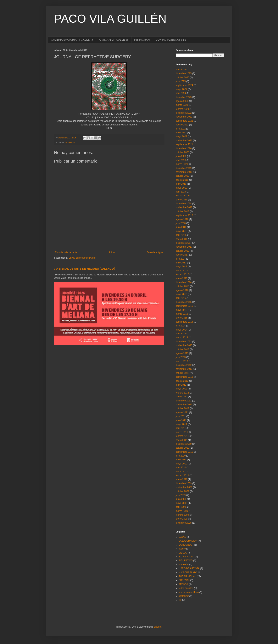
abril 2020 (181, 160)
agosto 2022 (182, 125)
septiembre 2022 (184, 121)
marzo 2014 (182, 337)
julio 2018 (181, 223)
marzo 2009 (182, 511)
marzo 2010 (182, 472)
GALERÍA (184, 565)
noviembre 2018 (184, 207)
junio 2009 (181, 499)
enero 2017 (182, 278)
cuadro (182, 549)
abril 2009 (181, 507)
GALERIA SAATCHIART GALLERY (72, 40)
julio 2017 (181, 259)
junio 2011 (181, 420)
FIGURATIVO (186, 561)
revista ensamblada (189, 592)
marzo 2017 (182, 271)
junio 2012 (181, 385)
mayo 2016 (181, 294)
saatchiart (184, 596)
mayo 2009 (181, 503)
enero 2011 (182, 440)
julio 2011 (181, 416)
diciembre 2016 (184, 282)
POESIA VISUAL (187, 576)
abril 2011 (181, 428)
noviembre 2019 (184, 172)
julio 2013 (181, 357)
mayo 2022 (181, 136)
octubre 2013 (182, 349)
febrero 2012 (182, 393)
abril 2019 (181, 192)
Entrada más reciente (66, 252)
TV (180, 600)
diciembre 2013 (184, 342)
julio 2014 (181, 326)
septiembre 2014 (184, 322)
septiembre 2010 (184, 452)
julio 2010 (181, 456)
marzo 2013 (182, 361)
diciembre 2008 (184, 523)
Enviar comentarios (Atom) (82, 258)
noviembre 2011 (184, 405)
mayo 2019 (181, 188)
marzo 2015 (182, 314)
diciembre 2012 (184, 365)
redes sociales (186, 588)
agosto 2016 (182, 290)
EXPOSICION (186, 557)
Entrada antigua (155, 252)
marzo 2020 (182, 164)
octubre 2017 (182, 251)
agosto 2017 (182, 255)
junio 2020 (181, 156)
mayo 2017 (181, 267)
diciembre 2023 (184, 97)
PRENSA (183, 584)
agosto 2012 (182, 381)
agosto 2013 (182, 353)
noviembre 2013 (184, 345)
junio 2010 (181, 460)
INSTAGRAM (142, 40)
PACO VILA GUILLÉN (110, 19)
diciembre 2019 (184, 168)
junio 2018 (181, 227)
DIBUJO (183, 553)
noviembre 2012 (184, 369)
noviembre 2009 (184, 487)
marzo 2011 (182, 432)
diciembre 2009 (184, 483)
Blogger (157, 627)
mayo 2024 (181, 89)
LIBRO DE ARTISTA (189, 568)
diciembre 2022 (184, 113)
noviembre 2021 (184, 141)
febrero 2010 (182, 475)
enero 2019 (182, 200)
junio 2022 (181, 133)
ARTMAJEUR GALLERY (114, 40)
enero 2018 (182, 239)
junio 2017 (181, 263)
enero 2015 (182, 318)
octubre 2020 (182, 152)
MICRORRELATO (188, 572)
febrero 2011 (182, 436)
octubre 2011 (182, 408)
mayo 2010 (181, 464)
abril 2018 (181, 235)
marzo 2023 (182, 105)
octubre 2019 (182, 176)
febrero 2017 (182, 274)
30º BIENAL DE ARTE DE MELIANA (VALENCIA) (85, 269)
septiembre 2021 (184, 144)
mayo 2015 (181, 310)
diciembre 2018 (184, 204)
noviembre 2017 (184, 247)
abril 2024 (181, 93)
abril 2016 (181, 298)
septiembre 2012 (184, 377)
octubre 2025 (182, 78)
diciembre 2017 (184, 243)
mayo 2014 (181, 330)
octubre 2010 (182, 448)
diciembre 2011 (184, 401)
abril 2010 (181, 468)
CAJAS (182, 537)
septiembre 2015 (184, 306)
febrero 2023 (182, 109)
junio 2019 (181, 184)
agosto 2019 (182, 180)
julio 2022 (181, 129)
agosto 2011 (182, 412)
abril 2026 (181, 70)
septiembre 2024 (184, 85)
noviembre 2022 (184, 117)
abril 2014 (181, 334)
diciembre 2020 (184, 148)
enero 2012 (182, 397)
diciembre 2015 (184, 302)
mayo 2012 (181, 389)
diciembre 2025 (184, 73)
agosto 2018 (182, 219)
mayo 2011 (181, 424)
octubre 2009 (182, 491)
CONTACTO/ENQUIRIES (171, 40)
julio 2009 (181, 495)
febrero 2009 (182, 515)
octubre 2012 (182, 373)
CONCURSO (185, 545)
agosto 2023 (182, 101)
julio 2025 (181, 81)
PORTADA (70, 142)
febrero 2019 (182, 196)
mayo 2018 (181, 231)
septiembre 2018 (184, 215)
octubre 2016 (182, 286)
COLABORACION (188, 541)
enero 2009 (182, 519)
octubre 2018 (182, 211)
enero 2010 (182, 479)
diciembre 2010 (184, 444)
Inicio (112, 252)
